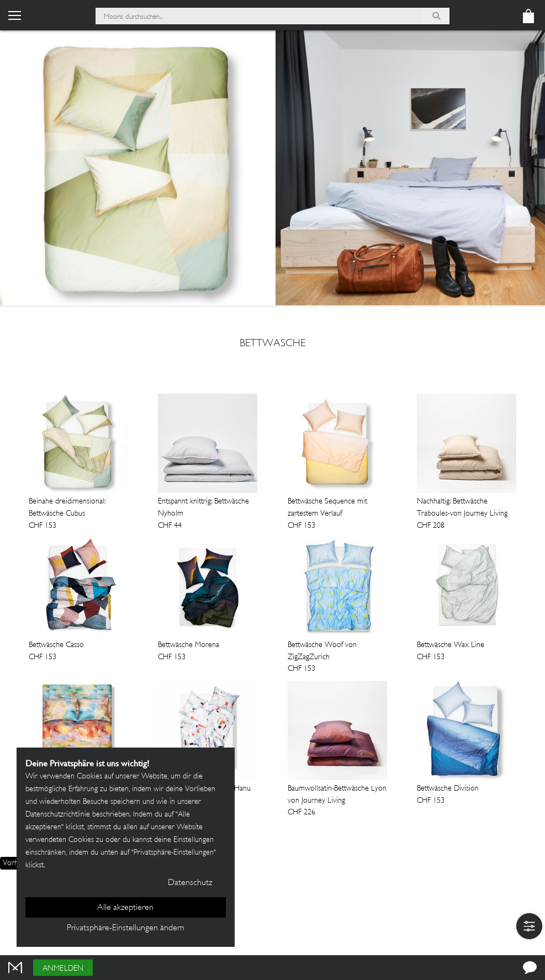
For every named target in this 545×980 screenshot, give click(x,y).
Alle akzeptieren (125, 908)
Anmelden (63, 969)
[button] (529, 926)
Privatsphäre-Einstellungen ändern (126, 928)
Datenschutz (190, 883)
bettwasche (272, 344)
